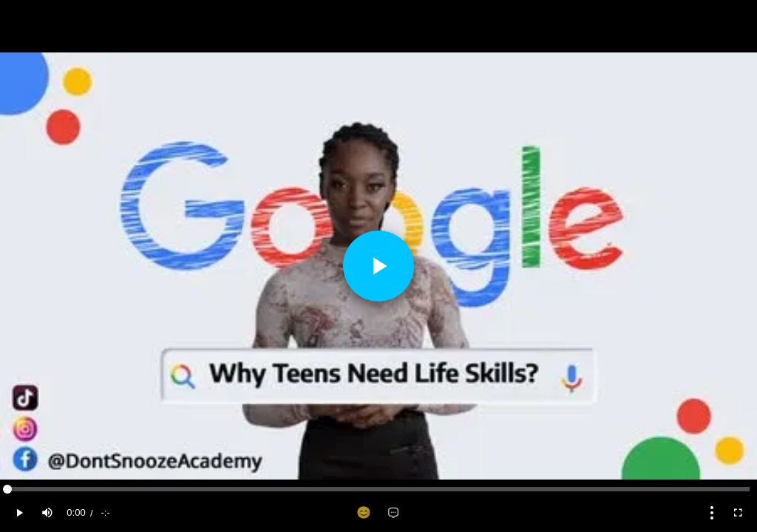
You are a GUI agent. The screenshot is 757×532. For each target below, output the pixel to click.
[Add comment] (393, 513)
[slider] (378, 489)
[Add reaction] (364, 513)
